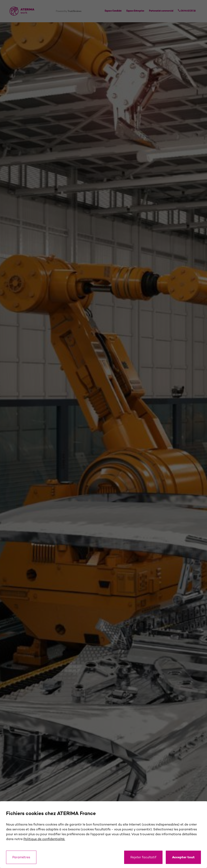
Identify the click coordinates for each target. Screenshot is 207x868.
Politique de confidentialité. (44, 839)
